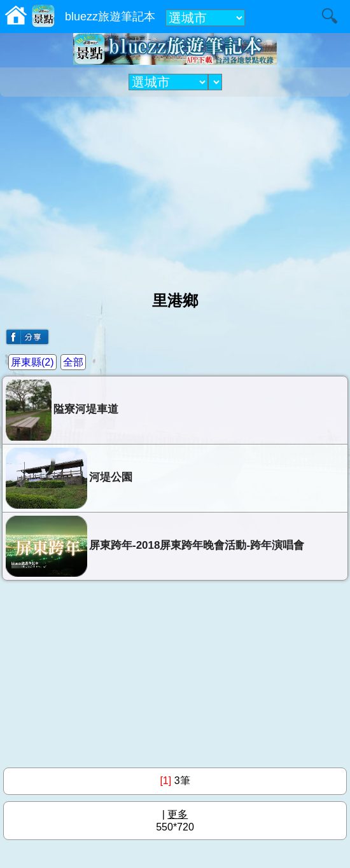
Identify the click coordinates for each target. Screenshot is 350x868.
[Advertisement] (175, 189)
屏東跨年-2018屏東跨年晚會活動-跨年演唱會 (155, 546)
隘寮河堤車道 (62, 410)
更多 (178, 814)
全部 (73, 362)
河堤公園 (69, 478)
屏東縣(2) (32, 362)
